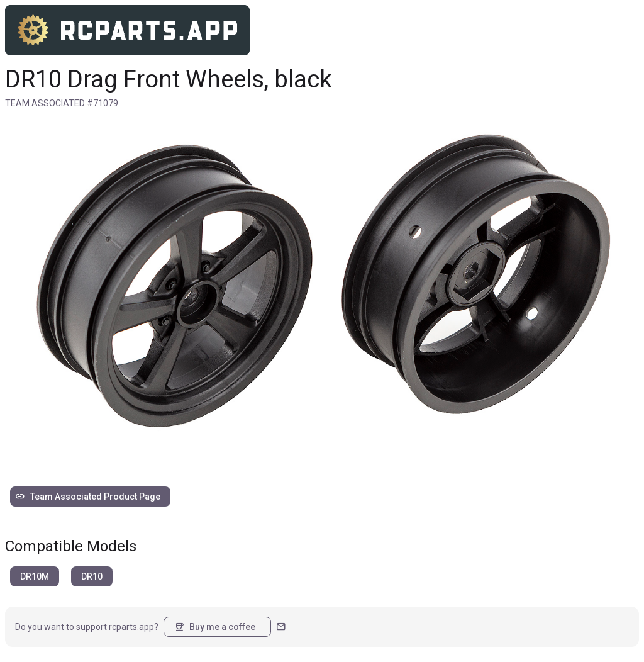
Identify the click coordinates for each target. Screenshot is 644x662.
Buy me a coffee (215, 627)
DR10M (35, 576)
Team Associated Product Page (88, 496)
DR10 (92, 576)
